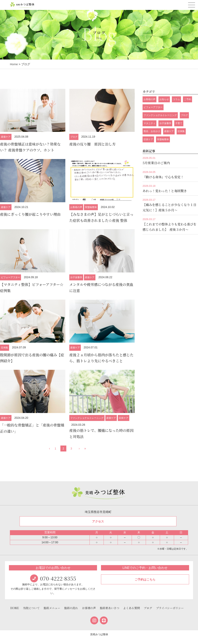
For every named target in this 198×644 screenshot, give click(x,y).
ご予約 (188, 99)
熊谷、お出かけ (152, 131)
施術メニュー (52, 608)
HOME (15, 608)
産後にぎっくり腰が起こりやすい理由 (30, 214)
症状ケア (124, 418)
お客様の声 (76, 207)
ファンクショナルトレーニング (87, 418)
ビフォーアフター (10, 277)
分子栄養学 (76, 277)
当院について (31, 608)
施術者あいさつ (109, 608)
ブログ (74, 137)
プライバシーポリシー (170, 608)
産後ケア (6, 137)
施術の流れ (71, 608)
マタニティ (149, 123)
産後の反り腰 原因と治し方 (92, 144)
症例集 (5, 348)
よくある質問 (131, 608)
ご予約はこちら (145, 579)
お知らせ (164, 99)
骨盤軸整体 (91, 207)
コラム (176, 99)
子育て (179, 123)
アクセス (98, 521)
